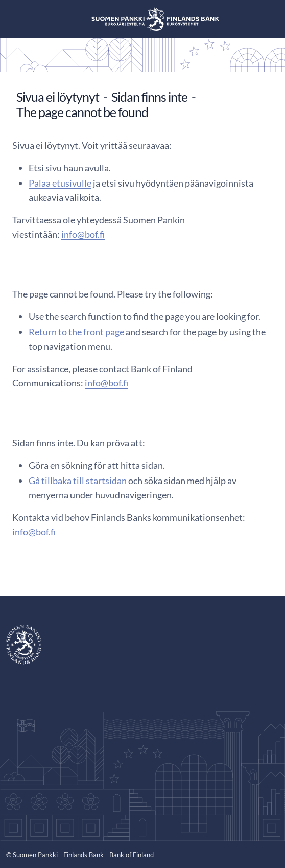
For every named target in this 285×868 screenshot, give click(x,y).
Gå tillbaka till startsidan (78, 481)
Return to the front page (76, 332)
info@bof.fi (83, 234)
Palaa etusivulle (60, 183)
